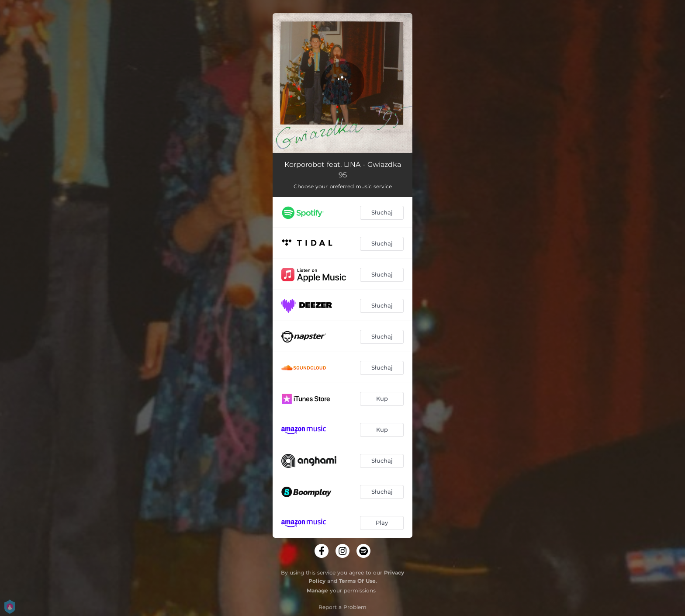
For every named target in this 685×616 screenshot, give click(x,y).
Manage (317, 590)
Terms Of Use (357, 581)
